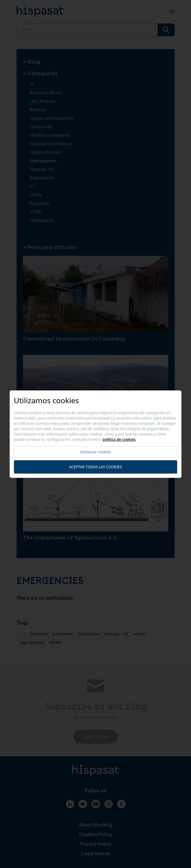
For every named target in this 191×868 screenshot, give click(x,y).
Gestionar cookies (96, 452)
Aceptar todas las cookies (96, 467)
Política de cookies (119, 439)
